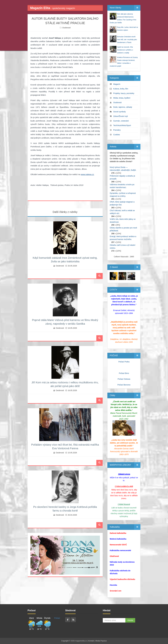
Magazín (117, 84)
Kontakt (91, 641)
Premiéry (117, 130)
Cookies (117, 135)
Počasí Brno (124, 373)
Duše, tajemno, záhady (123, 107)
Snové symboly (120, 112)
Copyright (65, 641)
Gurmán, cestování (121, 121)
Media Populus (101, 641)
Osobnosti (66, 28)
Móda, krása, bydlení (122, 98)
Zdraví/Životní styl (120, 116)
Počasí (57, 618)
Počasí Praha (124, 362)
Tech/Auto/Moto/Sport (122, 125)
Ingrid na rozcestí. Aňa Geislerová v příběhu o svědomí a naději (125, 50)
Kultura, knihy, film (121, 89)
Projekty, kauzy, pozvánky (124, 93)
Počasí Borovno (124, 385)
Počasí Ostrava (124, 379)
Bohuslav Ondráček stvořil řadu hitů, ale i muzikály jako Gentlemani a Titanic (127, 40)
